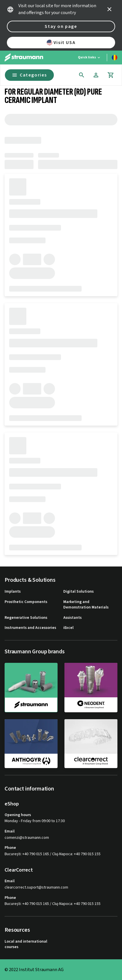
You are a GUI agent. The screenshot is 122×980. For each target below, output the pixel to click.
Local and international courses (26, 944)
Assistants (72, 618)
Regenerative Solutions (26, 618)
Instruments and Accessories (30, 628)
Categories (29, 75)
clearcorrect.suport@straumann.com (36, 888)
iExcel (68, 628)
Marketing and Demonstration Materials (86, 605)
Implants (13, 592)
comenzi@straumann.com (27, 838)
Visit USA (61, 43)
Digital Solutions (78, 592)
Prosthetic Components (26, 602)
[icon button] (109, 9)
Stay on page (61, 26)
